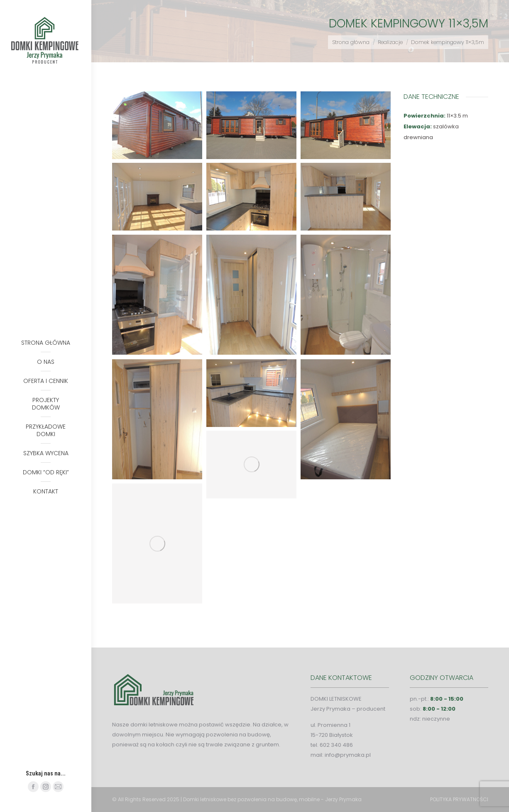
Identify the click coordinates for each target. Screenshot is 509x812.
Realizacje (390, 42)
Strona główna (351, 42)
